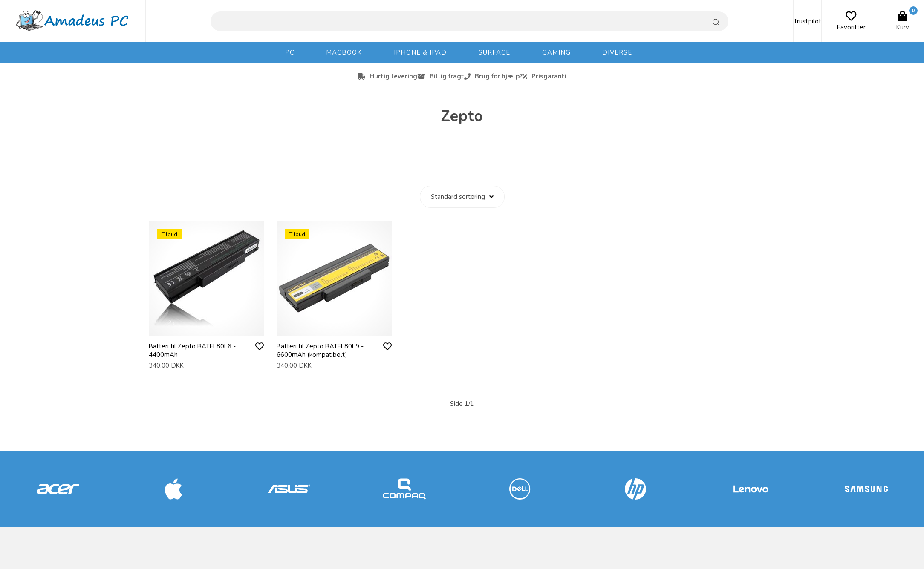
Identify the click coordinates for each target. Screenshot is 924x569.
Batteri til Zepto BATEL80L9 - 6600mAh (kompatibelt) (321, 351)
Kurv (902, 27)
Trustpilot (807, 21)
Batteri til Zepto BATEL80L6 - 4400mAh (193, 351)
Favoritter (851, 27)
